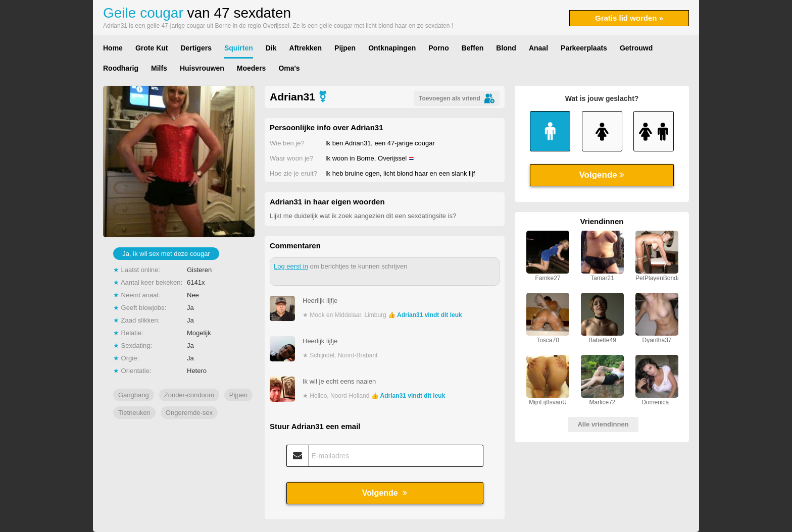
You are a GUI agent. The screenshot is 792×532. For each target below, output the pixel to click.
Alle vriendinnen (603, 424)
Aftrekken (306, 48)
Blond (506, 48)
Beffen (473, 48)
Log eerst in (291, 266)
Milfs (159, 68)
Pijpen (345, 48)
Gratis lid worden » (629, 18)
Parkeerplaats (584, 48)
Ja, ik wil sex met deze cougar (166, 254)
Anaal (538, 48)
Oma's (289, 68)
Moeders (252, 68)
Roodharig (121, 68)
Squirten (239, 48)
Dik (271, 48)
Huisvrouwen (202, 68)
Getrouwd (636, 48)
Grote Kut (152, 48)
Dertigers (196, 48)
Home (113, 48)
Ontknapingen (392, 48)
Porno (438, 48)
